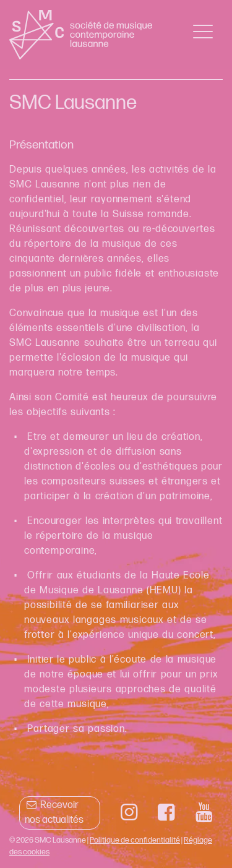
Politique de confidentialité (135, 840)
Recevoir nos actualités (54, 813)
